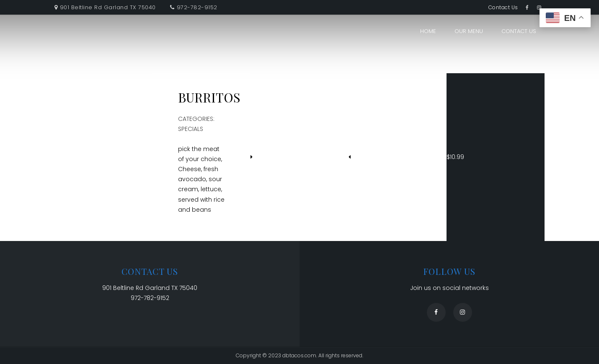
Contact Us (503, 7)
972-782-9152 (197, 7)
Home (428, 31)
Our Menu (469, 31)
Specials (191, 129)
